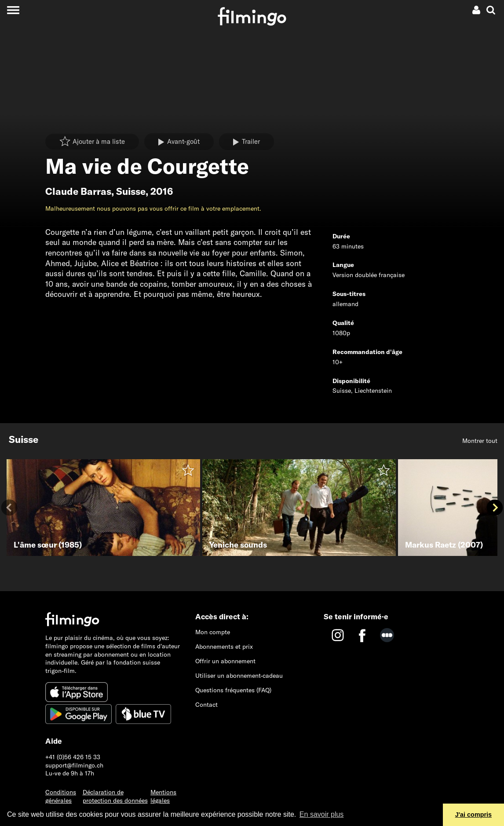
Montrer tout (480, 441)
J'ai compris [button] (473, 815)
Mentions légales (163, 796)
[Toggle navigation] (13, 10)
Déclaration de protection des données (115, 796)
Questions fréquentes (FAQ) (233, 690)
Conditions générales (61, 796)
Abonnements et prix (224, 647)
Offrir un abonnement (225, 661)
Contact (206, 705)
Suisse (131, 191)
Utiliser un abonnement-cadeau (239, 676)
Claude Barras (78, 191)
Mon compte (213, 632)
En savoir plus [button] (322, 814)
